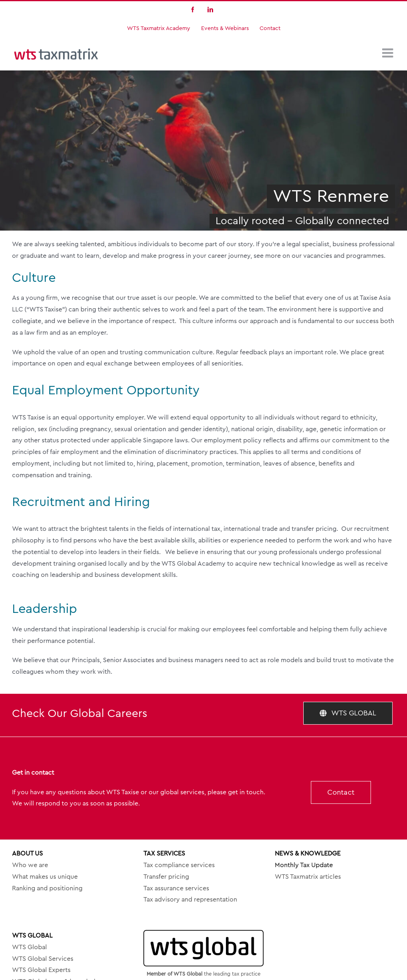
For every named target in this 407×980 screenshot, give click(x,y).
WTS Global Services (43, 959)
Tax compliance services (179, 865)
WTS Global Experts (41, 970)
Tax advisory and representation (190, 900)
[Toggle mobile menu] (389, 53)
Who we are (30, 865)
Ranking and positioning (47, 888)
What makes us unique (45, 877)
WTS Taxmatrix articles (308, 877)
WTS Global (29, 947)
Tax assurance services (176, 888)
